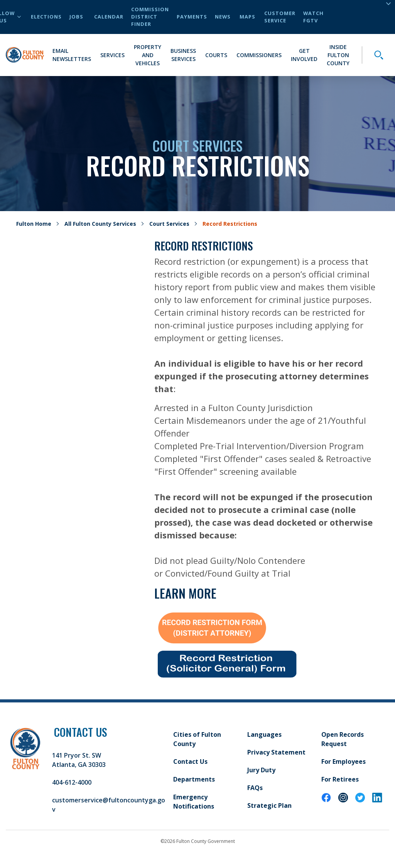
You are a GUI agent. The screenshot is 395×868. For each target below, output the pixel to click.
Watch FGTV (313, 17)
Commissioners (259, 55)
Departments (194, 779)
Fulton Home (34, 224)
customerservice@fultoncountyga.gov (109, 805)
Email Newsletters (72, 55)
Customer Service (280, 17)
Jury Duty (261, 770)
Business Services (183, 55)
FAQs (255, 788)
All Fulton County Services (100, 224)
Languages (264, 734)
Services (112, 55)
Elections (46, 17)
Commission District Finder (150, 17)
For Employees (344, 761)
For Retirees (340, 779)
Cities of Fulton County (197, 739)
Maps (247, 17)
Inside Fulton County (338, 55)
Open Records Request (343, 739)
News (223, 17)
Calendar (109, 17)
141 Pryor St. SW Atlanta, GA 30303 (79, 760)
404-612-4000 (72, 782)
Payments (192, 17)
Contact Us (190, 761)
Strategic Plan (269, 805)
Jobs (76, 17)
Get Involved (304, 55)
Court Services (169, 224)
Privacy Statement (276, 752)
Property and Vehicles (148, 55)
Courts (216, 55)
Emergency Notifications (194, 802)
